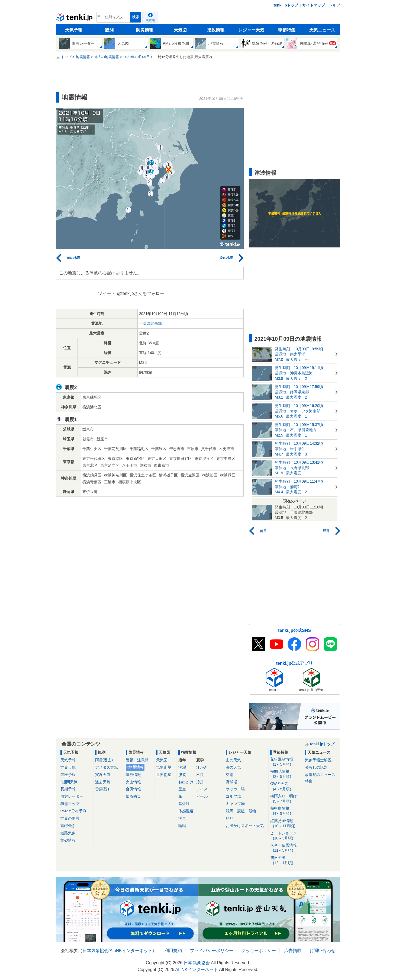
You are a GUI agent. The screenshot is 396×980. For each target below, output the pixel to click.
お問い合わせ (322, 951)
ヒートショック (286, 836)
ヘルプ (334, 5)
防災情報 (145, 30)
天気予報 (74, 30)
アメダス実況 (107, 767)
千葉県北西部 (150, 323)
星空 (182, 789)
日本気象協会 (95, 951)
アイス (202, 789)
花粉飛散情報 (286, 762)
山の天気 (233, 760)
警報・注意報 (137, 760)
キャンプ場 (235, 804)
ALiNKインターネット (131, 951)
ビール (202, 796)
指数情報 (216, 30)
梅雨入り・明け (286, 799)
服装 (182, 775)
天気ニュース (322, 30)
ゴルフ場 (233, 796)
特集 (309, 781)
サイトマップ (314, 5)
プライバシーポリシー (212, 951)
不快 (200, 775)
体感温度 (186, 811)
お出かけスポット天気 (245, 826)
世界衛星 (164, 775)
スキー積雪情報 (286, 848)
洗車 (182, 818)
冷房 (200, 782)
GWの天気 (286, 786)
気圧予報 (68, 775)
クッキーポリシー (259, 951)
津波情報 (133, 775)
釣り (230, 818)
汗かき (202, 767)
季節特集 (287, 30)
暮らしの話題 (316, 767)
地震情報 (136, 767)
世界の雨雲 (70, 818)
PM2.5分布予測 (73, 811)
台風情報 (133, 789)
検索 (136, 17)
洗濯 (182, 767)
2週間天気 (69, 782)
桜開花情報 (286, 774)
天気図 (180, 30)
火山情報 (133, 782)
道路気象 (68, 833)
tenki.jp (75, 18)
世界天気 (68, 767)
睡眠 (182, 826)
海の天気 (233, 767)
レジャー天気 (251, 30)
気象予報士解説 (318, 760)
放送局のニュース (320, 775)
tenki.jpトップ (286, 5)
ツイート (107, 293)
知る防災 (133, 796)
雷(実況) (102, 789)
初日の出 (286, 860)
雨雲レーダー (72, 796)
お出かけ (186, 782)
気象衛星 (164, 767)
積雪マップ (70, 804)
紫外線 (184, 804)
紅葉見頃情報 (286, 824)
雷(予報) (67, 826)
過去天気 (103, 782)
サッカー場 (235, 789)
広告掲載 (293, 951)
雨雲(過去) (104, 760)
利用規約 (173, 951)
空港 (230, 775)
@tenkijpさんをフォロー (141, 293)
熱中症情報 (286, 811)
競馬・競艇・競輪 (241, 811)
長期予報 (68, 789)
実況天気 (103, 775)
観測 (109, 30)
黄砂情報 (68, 840)
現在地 (150, 20)
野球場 (231, 782)
